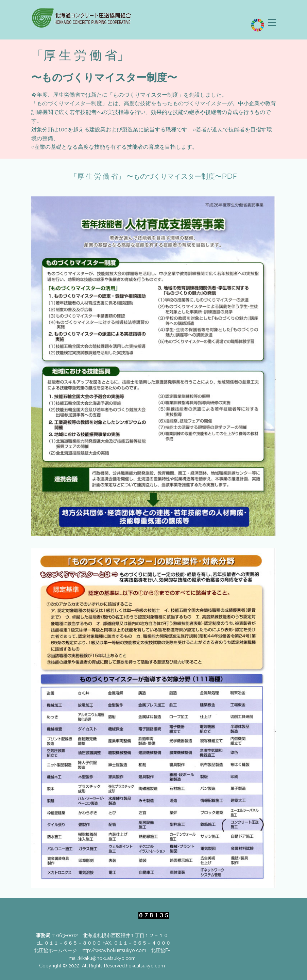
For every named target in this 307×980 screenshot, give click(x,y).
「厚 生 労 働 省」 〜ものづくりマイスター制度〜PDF (154, 176)
